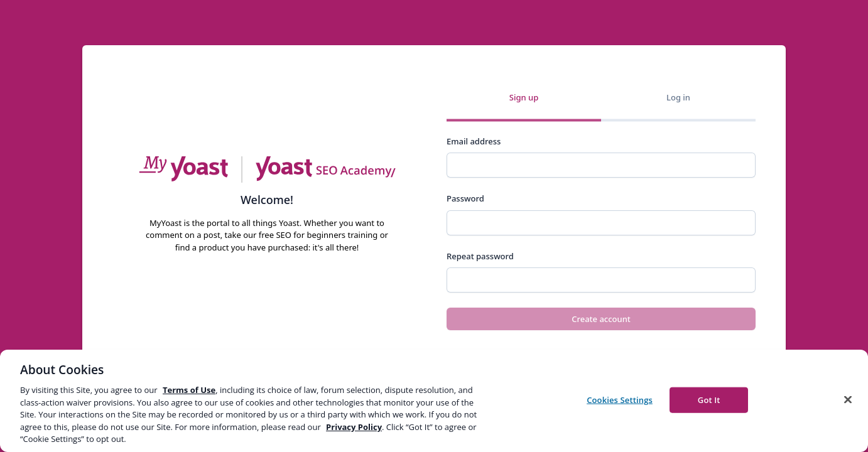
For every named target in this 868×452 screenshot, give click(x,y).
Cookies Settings (620, 399)
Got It (709, 399)
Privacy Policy (354, 427)
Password (465, 198)
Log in (678, 97)
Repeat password (480, 256)
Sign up (524, 97)
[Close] (848, 399)
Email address (474, 141)
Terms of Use (189, 390)
